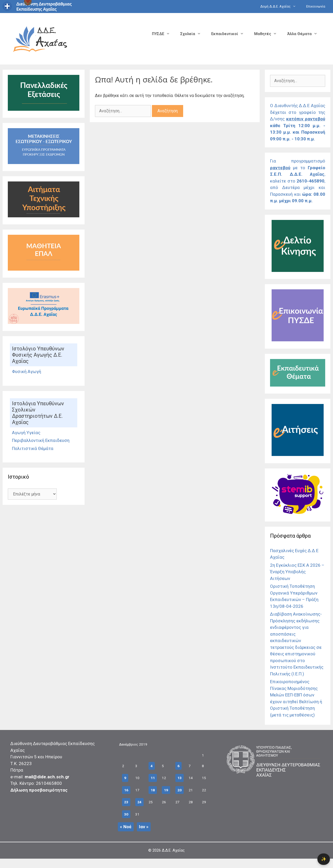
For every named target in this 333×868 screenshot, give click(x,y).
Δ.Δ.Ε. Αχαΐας (173, 850)
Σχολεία (193, 34)
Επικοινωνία (316, 6)
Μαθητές (268, 34)
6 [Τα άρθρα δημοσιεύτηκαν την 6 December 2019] (178, 766)
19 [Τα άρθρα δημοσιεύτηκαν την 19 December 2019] (166, 790)
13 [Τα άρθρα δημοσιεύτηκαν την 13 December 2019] (180, 778)
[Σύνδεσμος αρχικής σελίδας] (40, 38)
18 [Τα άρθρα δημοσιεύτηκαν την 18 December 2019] (153, 790)
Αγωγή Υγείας (26, 433)
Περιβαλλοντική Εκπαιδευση (41, 440)
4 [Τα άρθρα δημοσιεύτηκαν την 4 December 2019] (152, 766)
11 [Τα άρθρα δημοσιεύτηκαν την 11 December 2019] (153, 778)
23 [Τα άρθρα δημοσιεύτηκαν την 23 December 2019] (126, 802)
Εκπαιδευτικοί (230, 34)
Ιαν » (144, 827)
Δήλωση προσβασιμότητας (39, 790)
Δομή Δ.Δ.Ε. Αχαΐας (281, 6)
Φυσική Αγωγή (27, 371)
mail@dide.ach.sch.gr (47, 777)
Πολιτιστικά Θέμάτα (33, 448)
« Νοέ (126, 827)
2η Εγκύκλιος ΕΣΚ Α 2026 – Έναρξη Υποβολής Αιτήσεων (297, 572)
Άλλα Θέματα (305, 34)
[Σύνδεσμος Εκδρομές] (44, 162)
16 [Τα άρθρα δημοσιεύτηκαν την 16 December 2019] (126, 790)
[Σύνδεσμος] (44, 109)
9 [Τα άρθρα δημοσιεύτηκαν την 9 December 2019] (125, 778)
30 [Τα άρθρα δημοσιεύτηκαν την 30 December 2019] (126, 814)
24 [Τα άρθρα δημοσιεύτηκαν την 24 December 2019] (139, 802)
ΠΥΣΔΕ (164, 34)
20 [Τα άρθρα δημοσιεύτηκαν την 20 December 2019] (180, 790)
